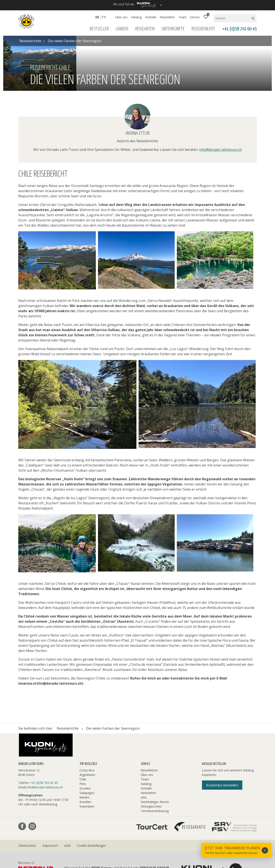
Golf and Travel (129, 841)
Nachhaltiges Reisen (155, 747)
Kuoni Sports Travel (63, 846)
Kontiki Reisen (209, 841)
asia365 (48, 841)
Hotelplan (184, 841)
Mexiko (85, 742)
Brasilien (85, 747)
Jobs (144, 742)
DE (97, 17)
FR (104, 17)
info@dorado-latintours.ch (220, 95)
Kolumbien (87, 751)
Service (195, 17)
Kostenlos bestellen (222, 730)
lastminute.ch (95, 846)
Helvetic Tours (159, 841)
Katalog (136, 17)
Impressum (50, 791)
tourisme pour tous (52, 852)
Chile (83, 724)
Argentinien (87, 720)
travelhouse (83, 852)
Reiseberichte (203, 29)
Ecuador (85, 733)
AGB (67, 791)
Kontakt (151, 17)
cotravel (66, 841)
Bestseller (99, 29)
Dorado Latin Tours (95, 841)
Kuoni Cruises (29, 846)
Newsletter (167, 17)
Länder (122, 29)
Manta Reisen (123, 846)
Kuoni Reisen (237, 841)
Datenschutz (27, 791)
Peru (83, 729)
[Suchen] (232, 18)
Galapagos (87, 738)
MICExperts (149, 846)
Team (182, 17)
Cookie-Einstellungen (91, 791)
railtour (24, 852)
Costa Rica (87, 715)
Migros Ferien (175, 846)
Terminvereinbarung (155, 756)
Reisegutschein (151, 751)
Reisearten (145, 29)
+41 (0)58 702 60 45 (239, 29)
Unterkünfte (173, 29)
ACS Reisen (27, 841)
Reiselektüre (149, 715)
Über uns (121, 17)
